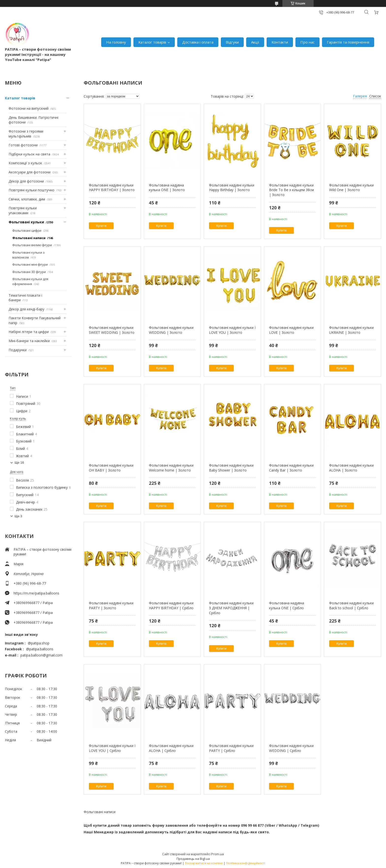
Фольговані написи (29, 238)
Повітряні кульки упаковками (23, 210)
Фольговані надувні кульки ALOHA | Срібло (171, 748)
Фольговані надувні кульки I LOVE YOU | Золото (232, 330)
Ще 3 (18, 516)
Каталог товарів (152, 42)
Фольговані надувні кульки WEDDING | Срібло (291, 748)
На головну (116, 42)
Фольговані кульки (26, 222)
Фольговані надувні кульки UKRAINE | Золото (351, 330)
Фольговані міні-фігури (30, 264)
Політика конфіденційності (246, 863)
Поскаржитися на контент (204, 863)
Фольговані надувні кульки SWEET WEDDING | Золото (112, 330)
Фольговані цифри (27, 230)
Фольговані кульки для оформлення (30, 281)
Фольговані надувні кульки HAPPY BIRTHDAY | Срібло (171, 605)
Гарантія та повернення (348, 42)
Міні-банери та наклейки (29, 341)
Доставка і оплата (198, 42)
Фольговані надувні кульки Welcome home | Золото (171, 468)
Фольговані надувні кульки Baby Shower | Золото (231, 468)
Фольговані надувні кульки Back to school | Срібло (351, 605)
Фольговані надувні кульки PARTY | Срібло (231, 748)
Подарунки (18, 350)
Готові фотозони (23, 145)
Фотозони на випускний (29, 108)
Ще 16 (19, 463)
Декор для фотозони (26, 181)
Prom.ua (217, 854)
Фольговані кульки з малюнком (28, 255)
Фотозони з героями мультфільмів (26, 134)
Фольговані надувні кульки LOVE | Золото (291, 330)
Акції (255, 42)
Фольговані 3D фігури (29, 272)
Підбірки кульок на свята (29, 154)
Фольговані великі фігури (32, 245)
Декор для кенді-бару (26, 309)
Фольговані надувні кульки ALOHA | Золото (351, 468)
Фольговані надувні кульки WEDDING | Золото (171, 330)
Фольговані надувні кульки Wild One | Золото (351, 188)
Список (375, 96)
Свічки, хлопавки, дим (27, 199)
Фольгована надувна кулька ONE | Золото (167, 188)
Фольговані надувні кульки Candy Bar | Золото (291, 468)
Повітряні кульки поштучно (32, 190)
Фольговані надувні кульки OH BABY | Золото (111, 468)
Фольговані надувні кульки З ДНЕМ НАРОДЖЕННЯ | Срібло (231, 608)
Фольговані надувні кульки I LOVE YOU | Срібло (112, 748)
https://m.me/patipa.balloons (36, 593)
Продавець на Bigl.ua (193, 859)
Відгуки (232, 42)
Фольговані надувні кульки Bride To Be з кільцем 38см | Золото (291, 190)
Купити (101, 226)
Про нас (307, 42)
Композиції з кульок (25, 163)
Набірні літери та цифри (29, 332)
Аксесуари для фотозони (30, 172)
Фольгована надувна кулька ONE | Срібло (287, 605)
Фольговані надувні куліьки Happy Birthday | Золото (232, 188)
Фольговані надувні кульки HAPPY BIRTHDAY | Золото (112, 188)
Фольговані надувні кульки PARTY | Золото (111, 605)
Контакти (280, 42)
